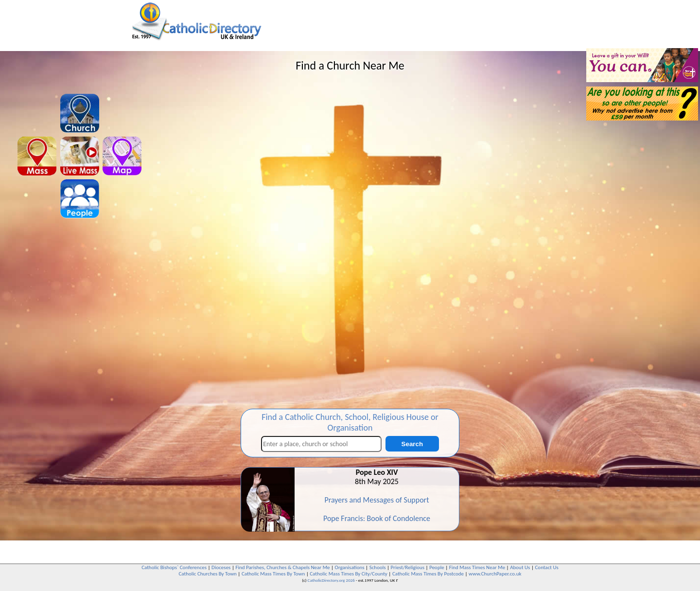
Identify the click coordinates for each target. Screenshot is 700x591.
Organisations (350, 567)
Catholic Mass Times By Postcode (428, 574)
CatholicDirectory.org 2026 (331, 580)
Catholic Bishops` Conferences (174, 567)
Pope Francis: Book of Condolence (377, 518)
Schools (378, 567)
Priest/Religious (408, 567)
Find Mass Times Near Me (477, 567)
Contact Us (546, 567)
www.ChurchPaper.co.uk (495, 574)
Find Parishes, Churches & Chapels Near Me (282, 567)
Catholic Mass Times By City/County (349, 574)
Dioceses (221, 567)
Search (412, 444)
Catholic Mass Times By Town (273, 574)
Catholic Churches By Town (207, 574)
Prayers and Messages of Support (376, 500)
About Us (520, 567)
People (437, 567)
